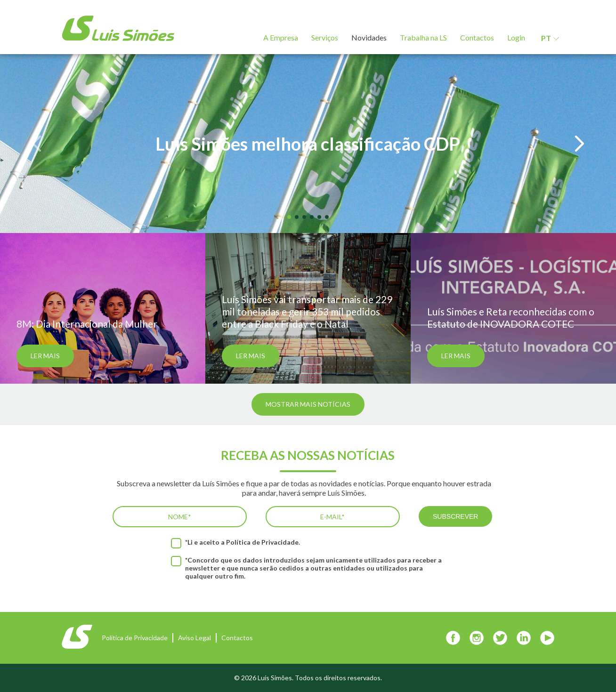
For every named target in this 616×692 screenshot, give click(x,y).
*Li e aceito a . (243, 542)
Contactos (477, 37)
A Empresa (281, 37)
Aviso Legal (195, 638)
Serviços (325, 37)
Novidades (369, 37)
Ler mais (45, 356)
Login (516, 37)
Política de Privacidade (262, 542)
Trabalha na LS (423, 37)
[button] (36, 144)
